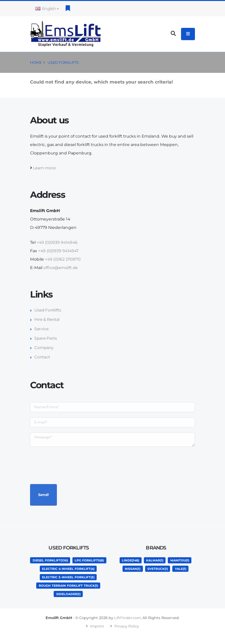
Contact (42, 357)
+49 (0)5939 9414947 (59, 251)
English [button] (47, 9)
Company (44, 348)
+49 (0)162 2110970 (63, 259)
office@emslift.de (61, 268)
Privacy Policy (127, 635)
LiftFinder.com (128, 626)
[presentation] (79, 465)
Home (36, 62)
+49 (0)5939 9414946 (57, 242)
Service (42, 329)
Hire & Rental (47, 319)
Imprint (97, 635)
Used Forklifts (63, 62)
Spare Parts (46, 338)
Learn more (45, 168)
